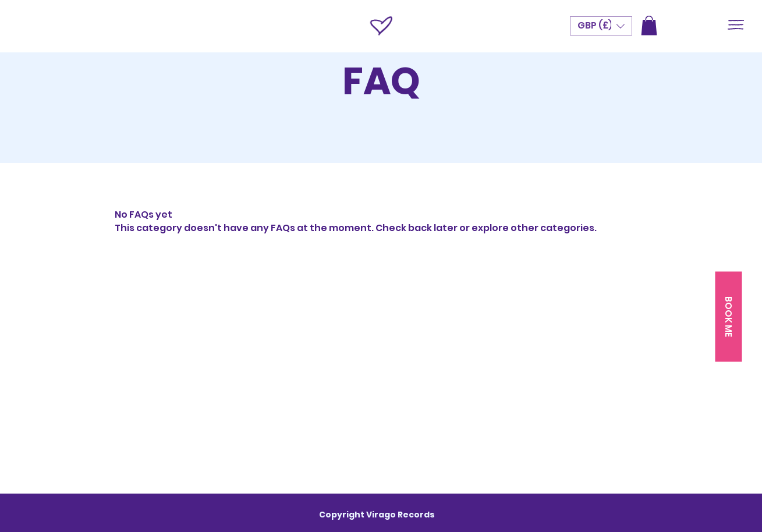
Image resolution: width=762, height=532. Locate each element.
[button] (736, 25)
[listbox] (601, 26)
